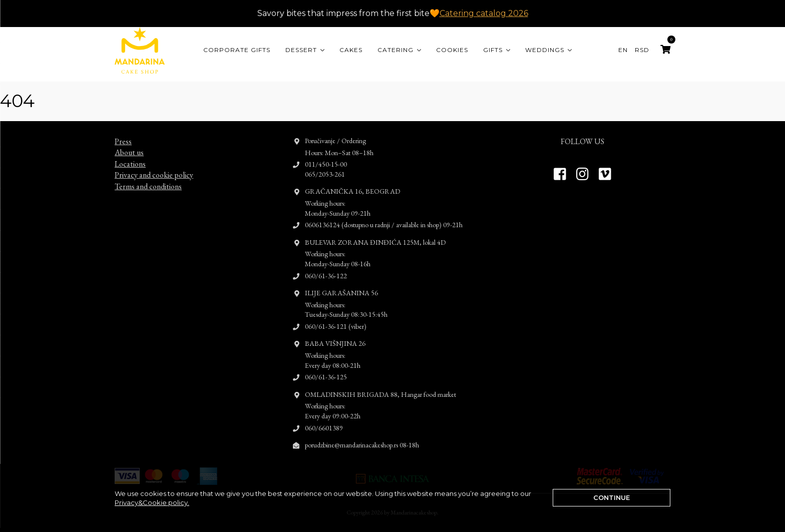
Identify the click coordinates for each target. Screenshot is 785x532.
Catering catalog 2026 (484, 13)
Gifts (493, 50)
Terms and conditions (148, 177)
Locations (130, 155)
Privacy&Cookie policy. (152, 502)
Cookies (452, 50)
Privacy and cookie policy (154, 166)
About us (129, 143)
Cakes (351, 50)
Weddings (545, 50)
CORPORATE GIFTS (237, 50)
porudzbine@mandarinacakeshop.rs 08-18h (362, 436)
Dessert (301, 50)
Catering (396, 50)
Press (123, 132)
